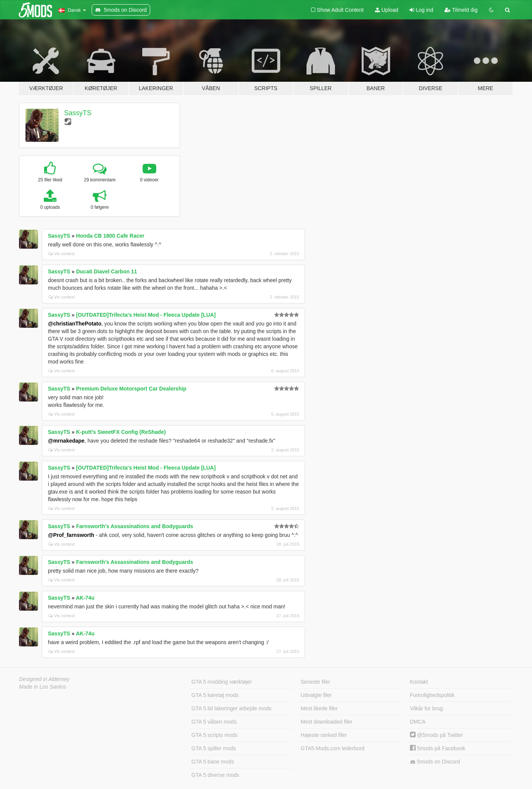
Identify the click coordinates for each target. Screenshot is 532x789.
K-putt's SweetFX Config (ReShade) (121, 432)
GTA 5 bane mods (213, 762)
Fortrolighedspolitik (432, 695)
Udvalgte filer (316, 695)
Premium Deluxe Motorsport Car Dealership (131, 389)
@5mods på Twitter (436, 735)
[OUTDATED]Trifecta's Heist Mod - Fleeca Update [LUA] (146, 315)
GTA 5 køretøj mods (215, 695)
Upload (387, 10)
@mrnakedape (66, 441)
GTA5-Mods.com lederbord (333, 748)
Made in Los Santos (43, 687)
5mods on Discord (435, 762)
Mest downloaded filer (327, 722)
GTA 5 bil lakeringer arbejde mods (231, 708)
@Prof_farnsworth (71, 535)
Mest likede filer (319, 708)
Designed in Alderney (44, 679)
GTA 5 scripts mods (214, 735)
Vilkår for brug (426, 708)
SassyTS (78, 113)
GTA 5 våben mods (214, 722)
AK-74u (85, 598)
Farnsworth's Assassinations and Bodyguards (135, 526)
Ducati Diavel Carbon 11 (106, 271)
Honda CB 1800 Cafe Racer (110, 236)
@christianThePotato (75, 324)
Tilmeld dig (461, 10)
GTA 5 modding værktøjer (222, 682)
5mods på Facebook (438, 748)
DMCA (418, 722)
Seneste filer (316, 682)
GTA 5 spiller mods (214, 748)
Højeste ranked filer (324, 735)
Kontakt (419, 682)
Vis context (62, 254)
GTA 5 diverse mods (215, 775)
